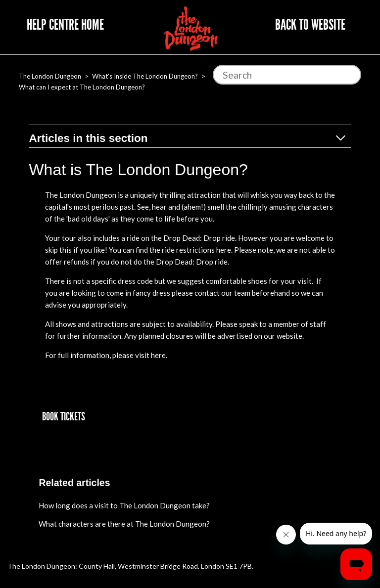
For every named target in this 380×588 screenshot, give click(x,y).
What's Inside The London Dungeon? (145, 76)
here (224, 250)
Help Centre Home (65, 25)
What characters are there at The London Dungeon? (124, 524)
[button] (64, 417)
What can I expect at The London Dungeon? (82, 87)
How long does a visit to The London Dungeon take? (124, 505)
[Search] (287, 75)
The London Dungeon (50, 76)
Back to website (310, 25)
